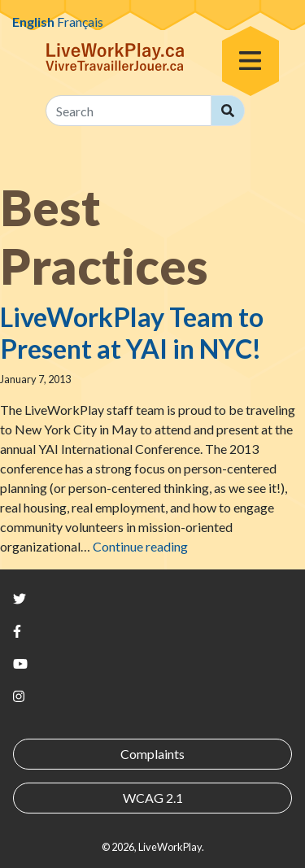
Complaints (152, 754)
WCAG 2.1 (153, 798)
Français (80, 22)
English (33, 22)
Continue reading (140, 546)
